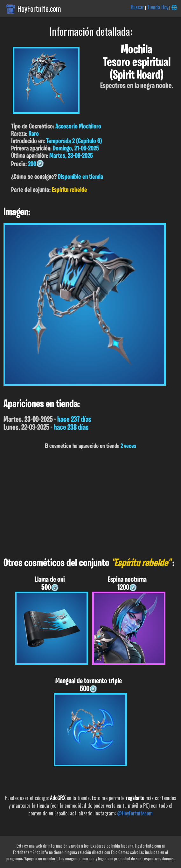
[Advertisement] (90, 504)
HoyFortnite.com (39, 9)
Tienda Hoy (158, 7)
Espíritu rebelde (70, 190)
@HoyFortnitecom (135, 813)
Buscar (137, 7)
